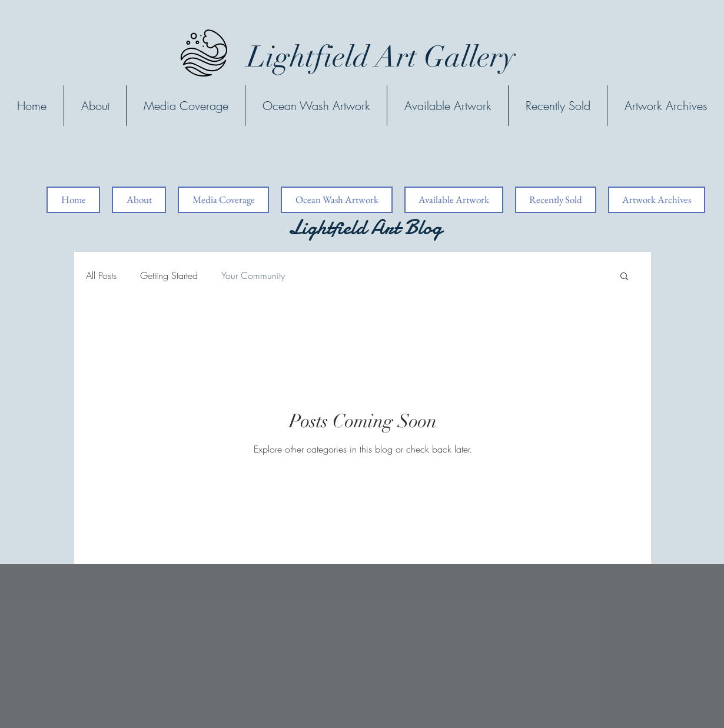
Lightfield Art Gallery (381, 57)
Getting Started (169, 275)
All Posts (101, 275)
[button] (624, 277)
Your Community (253, 275)
